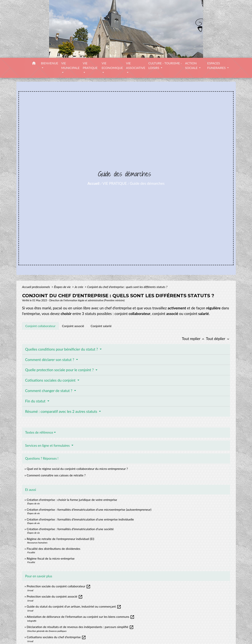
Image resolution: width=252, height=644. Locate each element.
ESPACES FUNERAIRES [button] (217, 65)
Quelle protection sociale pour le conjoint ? (60, 370)
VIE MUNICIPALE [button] (70, 65)
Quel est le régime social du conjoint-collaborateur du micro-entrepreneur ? (77, 469)
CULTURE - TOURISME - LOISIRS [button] (165, 65)
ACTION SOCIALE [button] (192, 65)
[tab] (40, 326)
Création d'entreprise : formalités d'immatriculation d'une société (70, 529)
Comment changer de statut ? (49, 391)
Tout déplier (218, 339)
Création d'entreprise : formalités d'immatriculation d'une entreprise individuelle (80, 519)
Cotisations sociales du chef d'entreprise (56, 637)
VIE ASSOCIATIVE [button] (136, 65)
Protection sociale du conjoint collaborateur (59, 586)
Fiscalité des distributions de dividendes (53, 549)
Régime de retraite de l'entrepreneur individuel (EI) (60, 539)
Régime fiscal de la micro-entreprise (51, 558)
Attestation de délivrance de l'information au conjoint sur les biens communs (81, 617)
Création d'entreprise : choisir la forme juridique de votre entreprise (72, 500)
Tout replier (194, 339)
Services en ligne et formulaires (48, 445)
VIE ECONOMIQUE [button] (112, 65)
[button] (34, 64)
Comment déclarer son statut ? (50, 360)
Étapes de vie (63, 287)
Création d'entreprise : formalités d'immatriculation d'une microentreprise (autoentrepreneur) (89, 509)
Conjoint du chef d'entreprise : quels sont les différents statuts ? (127, 287)
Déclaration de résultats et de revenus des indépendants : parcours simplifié (80, 627)
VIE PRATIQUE (115, 183)
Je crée (79, 287)
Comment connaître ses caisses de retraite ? (56, 475)
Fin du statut (36, 401)
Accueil (94, 183)
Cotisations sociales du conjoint (51, 380)
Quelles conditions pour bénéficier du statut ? (62, 349)
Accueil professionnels (36, 287)
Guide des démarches (147, 183)
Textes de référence (39, 432)
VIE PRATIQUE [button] (90, 65)
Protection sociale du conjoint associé (55, 596)
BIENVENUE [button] (49, 63)
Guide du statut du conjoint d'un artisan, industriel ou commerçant (74, 606)
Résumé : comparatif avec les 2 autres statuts (62, 411)
